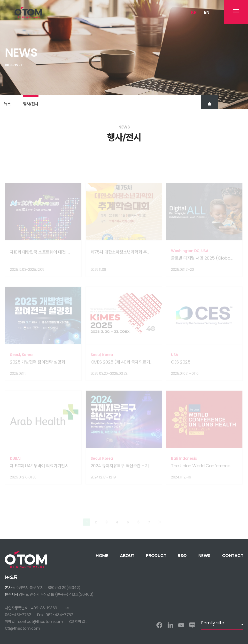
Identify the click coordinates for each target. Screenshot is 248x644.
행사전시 (30, 107)
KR (194, 12)
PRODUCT (156, 555)
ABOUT (127, 555)
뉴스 (7, 107)
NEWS (204, 555)
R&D (182, 555)
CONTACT (233, 555)
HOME (102, 555)
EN (207, 12)
